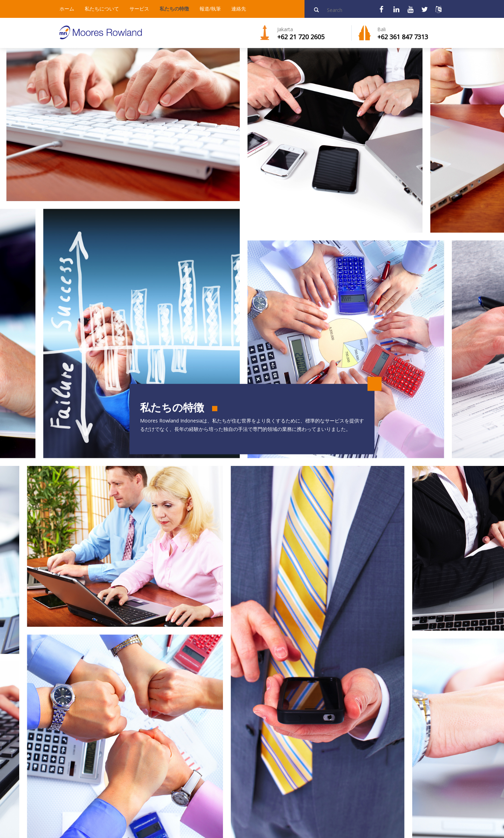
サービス (139, 9)
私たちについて (102, 9)
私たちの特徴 (174, 9)
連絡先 (239, 9)
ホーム (67, 9)
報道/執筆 (210, 9)
